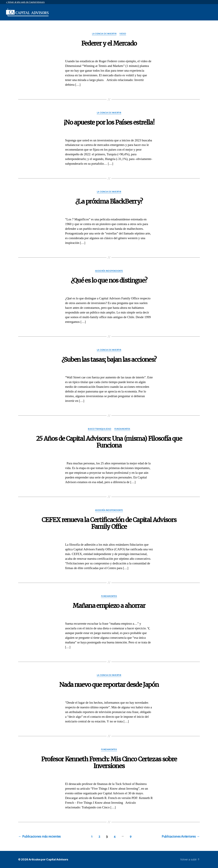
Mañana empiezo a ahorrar (109, 606)
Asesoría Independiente (109, 271)
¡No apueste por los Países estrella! (109, 122)
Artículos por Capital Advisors (48, 859)
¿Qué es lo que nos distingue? (109, 280)
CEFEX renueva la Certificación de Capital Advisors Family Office (109, 523)
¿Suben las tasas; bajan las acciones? (109, 360)
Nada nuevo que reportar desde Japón (109, 685)
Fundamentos (122, 429)
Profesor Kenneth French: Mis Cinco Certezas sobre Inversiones (109, 763)
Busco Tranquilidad (100, 429)
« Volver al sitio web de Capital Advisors (25, 2)
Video (123, 34)
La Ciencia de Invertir (104, 34)
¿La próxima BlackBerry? (109, 201)
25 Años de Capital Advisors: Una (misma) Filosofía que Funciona (109, 442)
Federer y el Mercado (109, 43)
